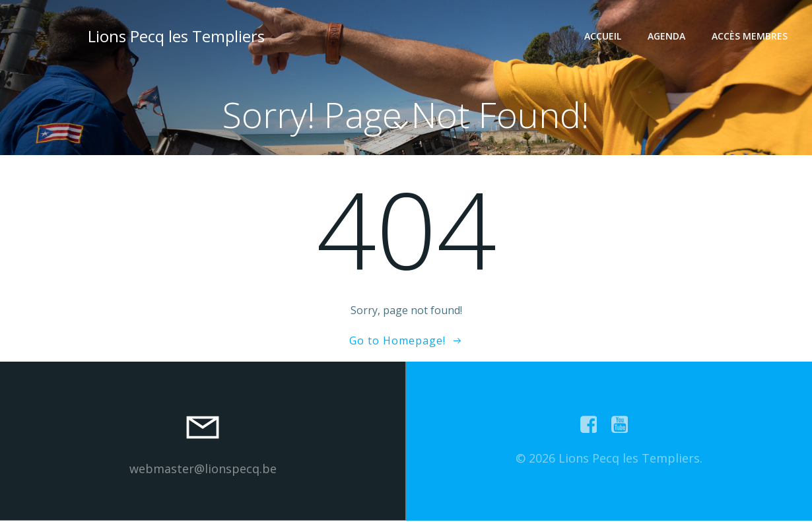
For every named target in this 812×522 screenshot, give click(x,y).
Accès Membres (751, 37)
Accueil (604, 37)
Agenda (668, 37)
